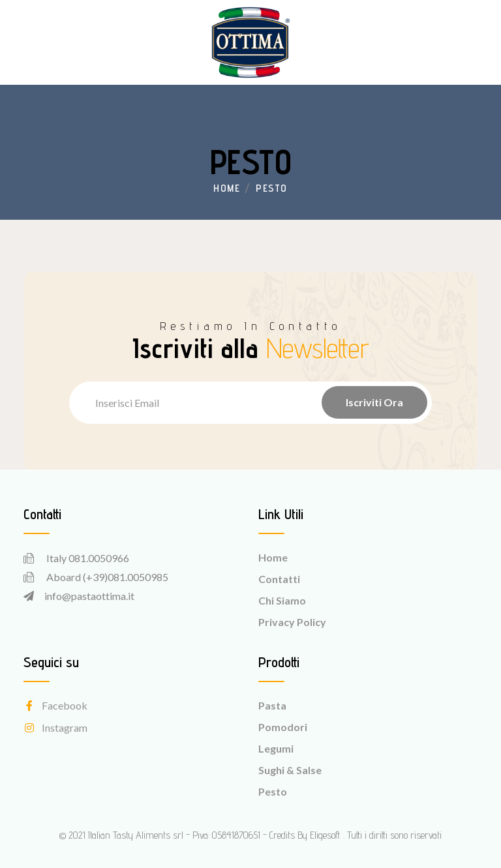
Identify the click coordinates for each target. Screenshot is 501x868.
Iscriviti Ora (374, 402)
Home (227, 188)
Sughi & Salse (290, 770)
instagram (55, 727)
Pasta (272, 705)
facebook (55, 705)
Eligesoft (325, 835)
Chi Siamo (282, 600)
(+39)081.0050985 (126, 577)
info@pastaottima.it (89, 596)
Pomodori (283, 727)
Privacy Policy (292, 622)
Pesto (273, 791)
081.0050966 (99, 558)
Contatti (279, 579)
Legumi (276, 748)
